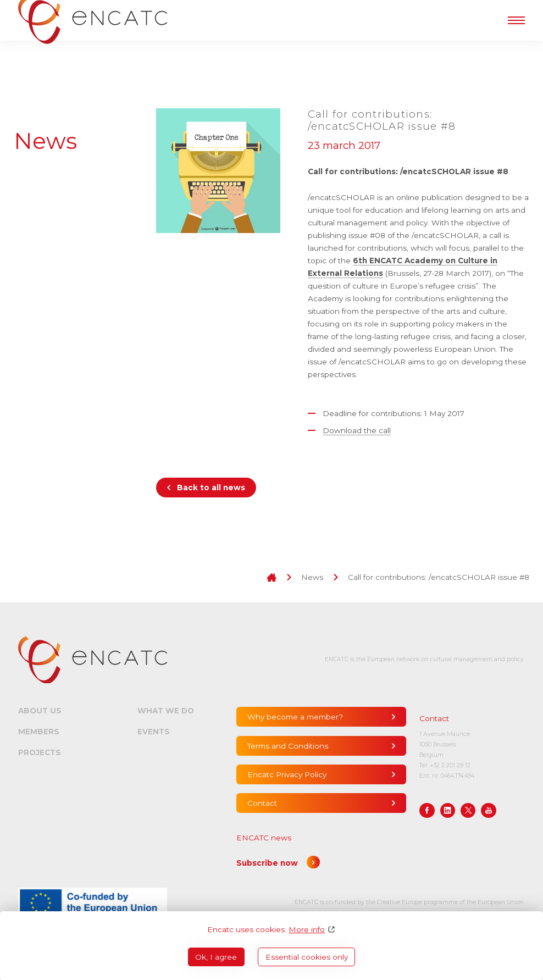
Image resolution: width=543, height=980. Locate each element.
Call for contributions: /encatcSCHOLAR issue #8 (439, 577)
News (312, 577)
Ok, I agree (216, 957)
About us (40, 711)
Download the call (357, 430)
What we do (166, 711)
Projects (40, 752)
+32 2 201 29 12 (450, 765)
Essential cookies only (307, 957)
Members (39, 732)
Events (154, 732)
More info (307, 929)
